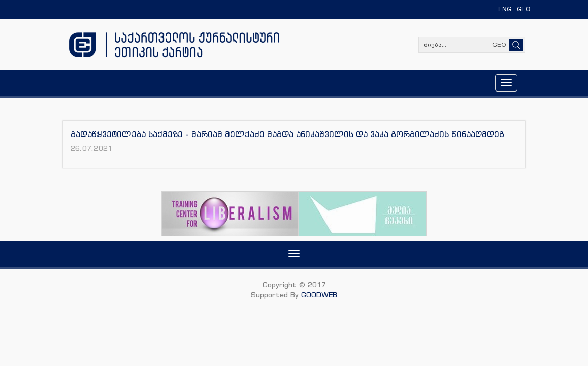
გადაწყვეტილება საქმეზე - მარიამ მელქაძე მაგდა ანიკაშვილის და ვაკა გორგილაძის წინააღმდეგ (287, 134)
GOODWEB (319, 295)
